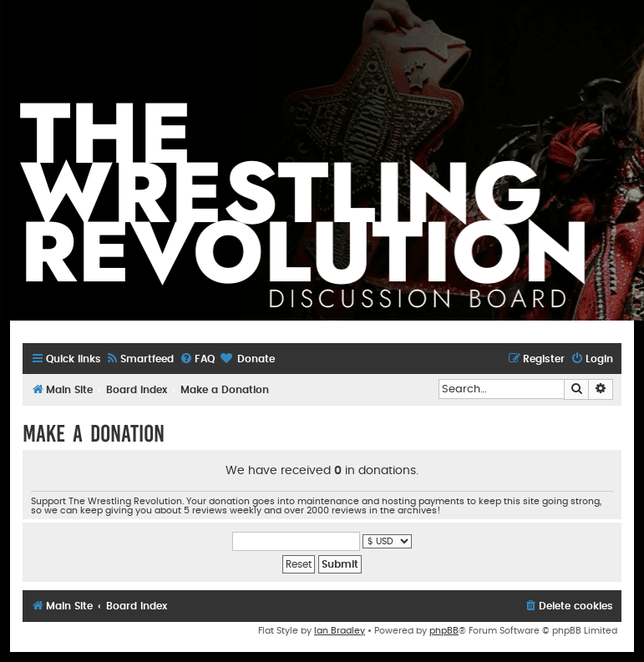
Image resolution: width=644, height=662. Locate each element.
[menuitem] (139, 359)
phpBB (444, 631)
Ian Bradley (340, 631)
